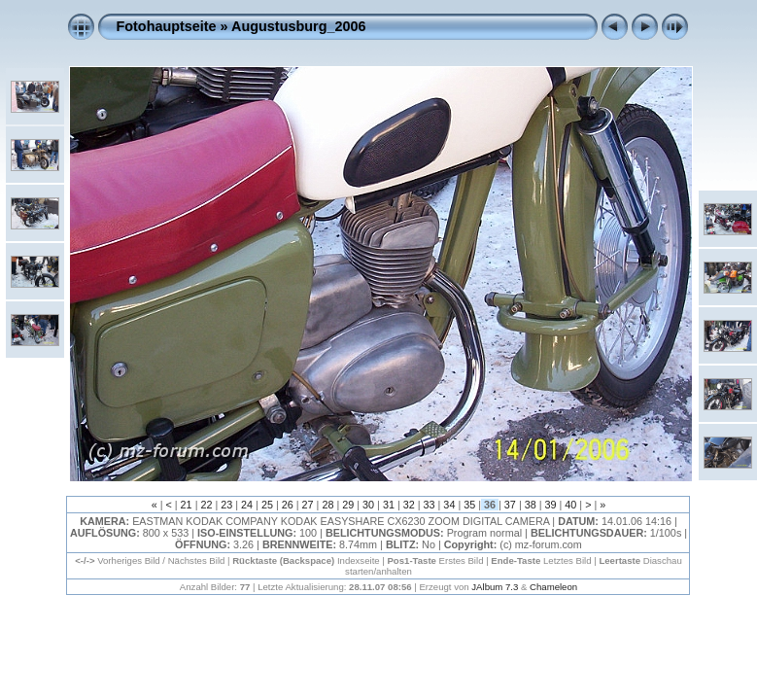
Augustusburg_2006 (298, 26)
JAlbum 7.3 (495, 587)
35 (469, 505)
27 (308, 505)
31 (389, 505)
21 (187, 505)
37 (510, 505)
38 (531, 505)
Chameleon (553, 587)
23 (226, 505)
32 (409, 505)
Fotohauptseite (166, 26)
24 (247, 505)
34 (449, 505)
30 (368, 505)
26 (288, 505)
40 (570, 505)
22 (206, 505)
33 (430, 505)
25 (267, 505)
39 (551, 505)
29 (348, 505)
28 (327, 505)
